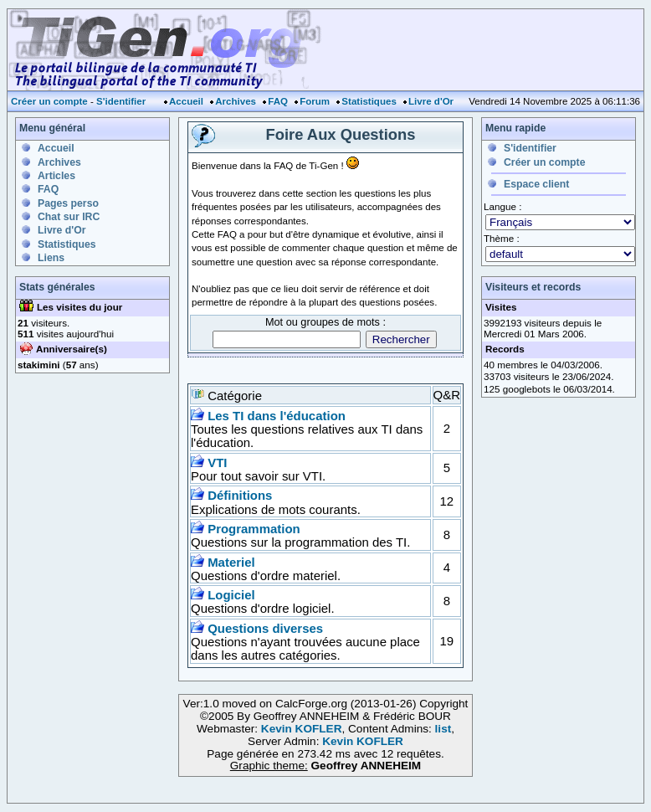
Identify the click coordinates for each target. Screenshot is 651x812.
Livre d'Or (431, 101)
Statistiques (369, 101)
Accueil (186, 101)
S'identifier (121, 101)
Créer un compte (49, 101)
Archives (236, 101)
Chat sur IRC (69, 217)
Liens (51, 258)
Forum (315, 101)
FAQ (278, 101)
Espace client (536, 184)
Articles (56, 176)
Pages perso (68, 203)
